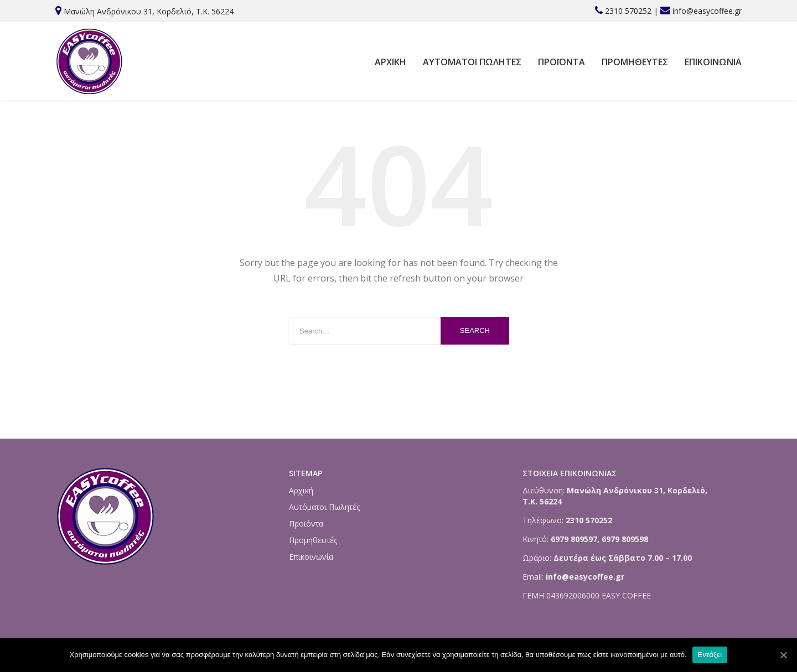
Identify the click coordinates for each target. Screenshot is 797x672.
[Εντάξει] (783, 655)
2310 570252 (628, 11)
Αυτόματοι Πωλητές (472, 62)
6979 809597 (573, 539)
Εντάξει (710, 655)
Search (475, 330)
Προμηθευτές (635, 62)
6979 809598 (625, 539)
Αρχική (390, 62)
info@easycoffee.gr (707, 11)
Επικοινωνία (713, 62)
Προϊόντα (561, 62)
